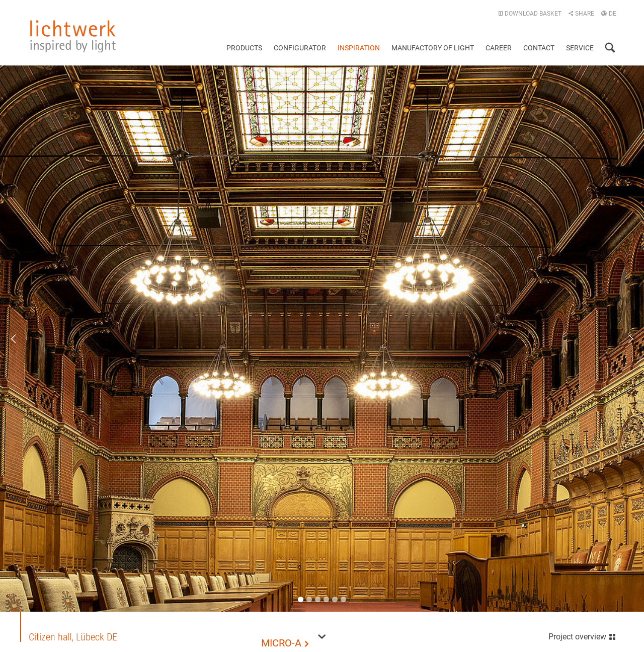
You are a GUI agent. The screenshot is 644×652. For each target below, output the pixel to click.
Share (581, 14)
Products (244, 48)
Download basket (530, 14)
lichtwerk (73, 36)
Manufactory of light (433, 48)
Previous (20, 339)
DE (609, 14)
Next (624, 339)
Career (499, 48)
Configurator (300, 48)
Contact (539, 48)
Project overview (582, 636)
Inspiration (359, 48)
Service (580, 48)
